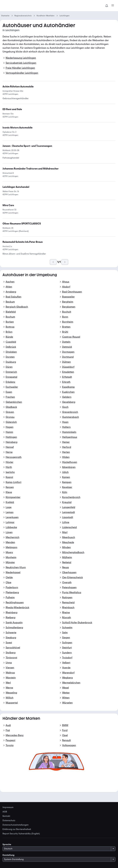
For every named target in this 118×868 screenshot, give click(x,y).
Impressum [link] (8, 807)
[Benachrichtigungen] (107, 6)
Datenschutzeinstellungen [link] (16, 825)
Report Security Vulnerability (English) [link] (21, 834)
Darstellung (8, 855)
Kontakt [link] (6, 816)
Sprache (7, 844)
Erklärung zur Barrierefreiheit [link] (17, 829)
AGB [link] (5, 812)
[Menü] (113, 6)
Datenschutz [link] (9, 821)
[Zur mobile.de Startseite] (26, 6)
